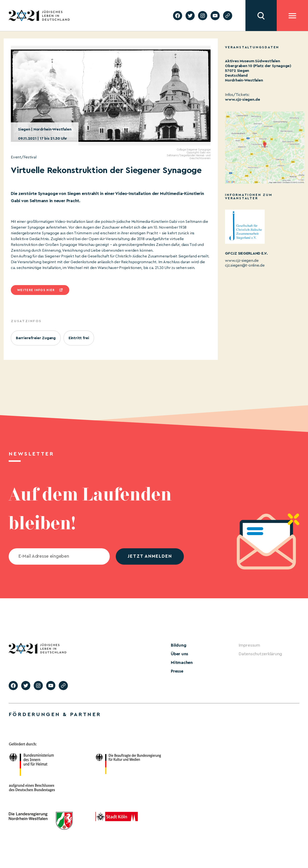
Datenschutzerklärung (260, 654)
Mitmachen (182, 662)
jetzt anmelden (150, 556)
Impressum (249, 645)
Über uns (180, 654)
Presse (177, 671)
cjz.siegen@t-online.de (245, 265)
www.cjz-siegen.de (243, 100)
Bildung (179, 645)
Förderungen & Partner (55, 714)
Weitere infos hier (36, 290)
